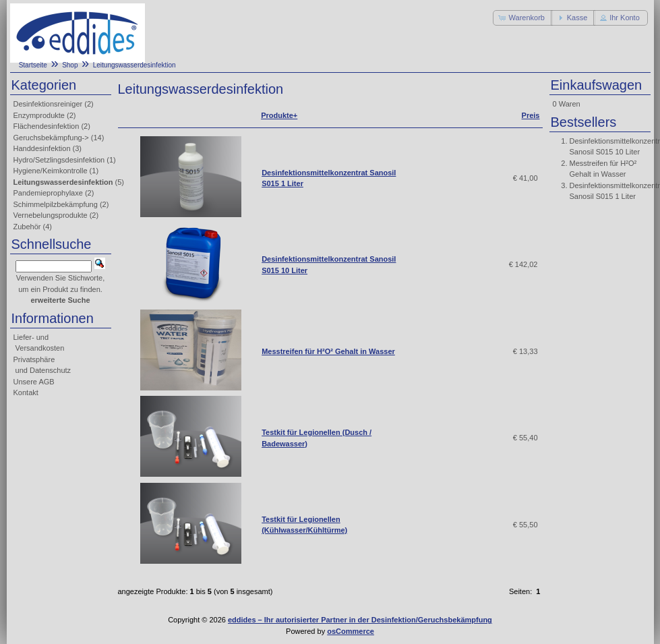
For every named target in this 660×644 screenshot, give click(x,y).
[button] (523, 18)
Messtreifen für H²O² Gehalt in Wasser (328, 351)
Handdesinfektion (42, 148)
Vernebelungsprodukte (51, 215)
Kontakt (26, 392)
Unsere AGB (34, 382)
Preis (531, 115)
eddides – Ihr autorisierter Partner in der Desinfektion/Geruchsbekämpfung (360, 620)
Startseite (33, 65)
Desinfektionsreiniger (48, 104)
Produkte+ (279, 115)
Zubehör (27, 227)
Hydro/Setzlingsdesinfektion (59, 160)
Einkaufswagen (597, 85)
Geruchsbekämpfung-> (51, 138)
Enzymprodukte (39, 115)
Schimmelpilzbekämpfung (56, 204)
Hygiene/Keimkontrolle (51, 171)
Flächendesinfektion (47, 126)
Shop (70, 65)
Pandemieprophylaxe (48, 193)
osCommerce (351, 631)
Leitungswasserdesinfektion (134, 65)
